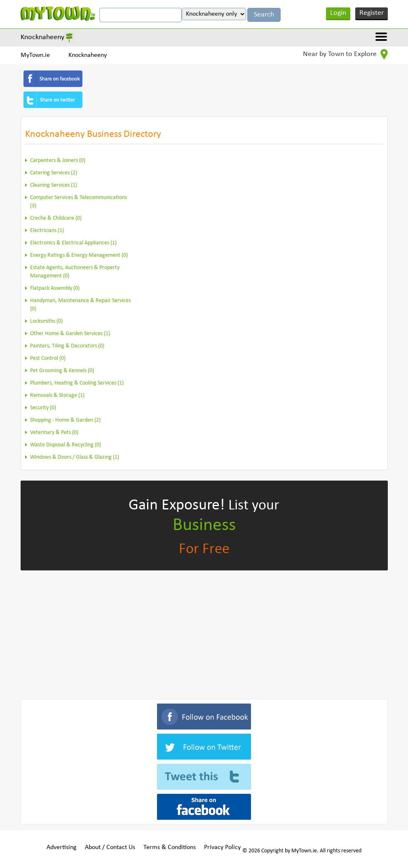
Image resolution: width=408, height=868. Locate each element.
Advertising (62, 847)
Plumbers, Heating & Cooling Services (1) (77, 383)
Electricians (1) (47, 231)
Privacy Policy (222, 847)
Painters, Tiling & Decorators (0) (67, 346)
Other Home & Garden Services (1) (70, 334)
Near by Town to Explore (345, 54)
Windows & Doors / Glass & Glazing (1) (75, 457)
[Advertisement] (204, 633)
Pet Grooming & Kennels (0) (62, 371)
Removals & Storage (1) (57, 395)
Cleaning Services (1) (54, 185)
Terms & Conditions (170, 847)
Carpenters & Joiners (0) (58, 161)
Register (372, 13)
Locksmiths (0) (46, 321)
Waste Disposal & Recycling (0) (66, 445)
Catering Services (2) (54, 173)
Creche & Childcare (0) (56, 218)
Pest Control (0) (48, 358)
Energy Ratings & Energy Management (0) (79, 255)
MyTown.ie (35, 55)
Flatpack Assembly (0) (55, 288)
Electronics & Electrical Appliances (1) (73, 243)
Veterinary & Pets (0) (54, 433)
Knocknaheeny (42, 37)
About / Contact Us (110, 847)
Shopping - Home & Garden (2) (65, 420)
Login (338, 13)
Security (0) (43, 408)
